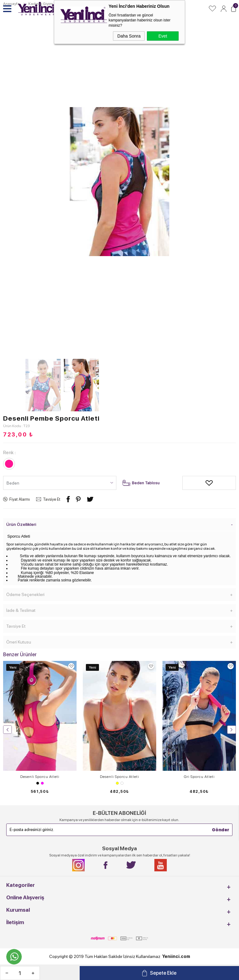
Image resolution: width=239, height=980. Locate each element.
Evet (163, 36)
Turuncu (122, 783)
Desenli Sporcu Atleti (40, 777)
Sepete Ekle (163, 973)
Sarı (117, 783)
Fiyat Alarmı (20, 499)
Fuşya (42, 783)
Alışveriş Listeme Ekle (187, 483)
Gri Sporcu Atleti (199, 777)
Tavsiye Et (52, 499)
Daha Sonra (129, 36)
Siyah (38, 783)
